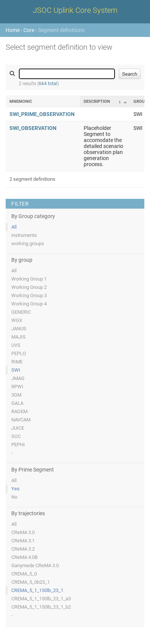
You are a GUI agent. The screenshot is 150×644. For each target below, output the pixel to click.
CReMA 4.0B (24, 557)
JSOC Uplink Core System (75, 10)
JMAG (18, 378)
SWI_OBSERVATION (33, 128)
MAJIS (18, 337)
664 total (48, 84)
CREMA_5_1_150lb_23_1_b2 (41, 607)
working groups (28, 243)
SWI (16, 370)
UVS (16, 345)
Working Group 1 (29, 279)
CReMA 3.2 (23, 549)
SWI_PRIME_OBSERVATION (42, 114)
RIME (17, 362)
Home (13, 30)
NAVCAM (21, 420)
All (14, 227)
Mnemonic (21, 101)
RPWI (17, 387)
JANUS (19, 329)
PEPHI (18, 445)
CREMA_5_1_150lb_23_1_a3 (41, 599)
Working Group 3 (29, 295)
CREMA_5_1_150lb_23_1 (37, 590)
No (14, 497)
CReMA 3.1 (23, 541)
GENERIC (21, 312)
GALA (17, 403)
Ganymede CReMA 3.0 (35, 565)
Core (29, 30)
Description (97, 101)
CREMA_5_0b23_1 (31, 582)
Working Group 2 (29, 287)
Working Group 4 (29, 304)
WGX (17, 320)
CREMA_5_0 (24, 574)
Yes (15, 489)
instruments (24, 235)
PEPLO (19, 353)
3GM (16, 395)
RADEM (19, 411)
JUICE (18, 428)
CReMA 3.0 (23, 532)
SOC (16, 436)
